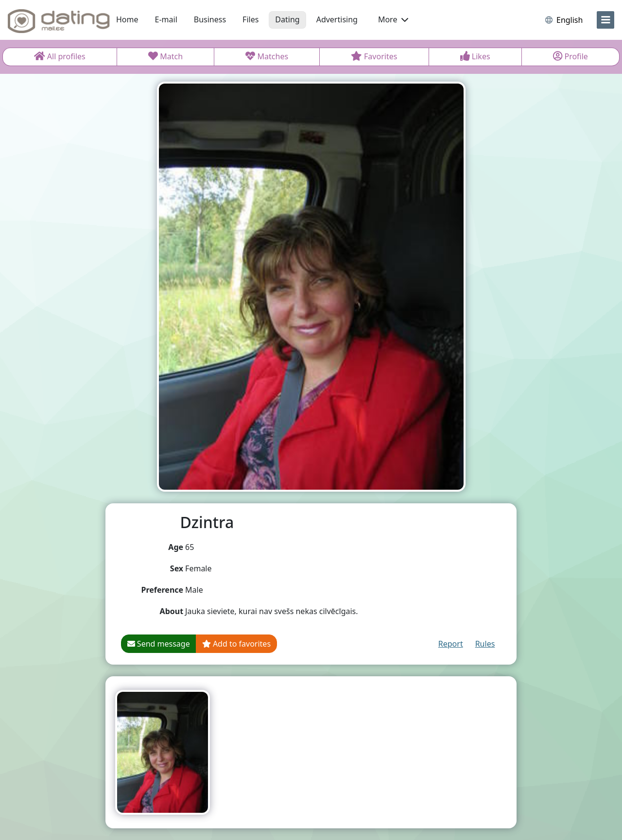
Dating (287, 19)
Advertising (337, 19)
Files (251, 19)
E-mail (166, 19)
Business (210, 19)
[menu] (605, 20)
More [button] (393, 19)
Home (127, 19)
